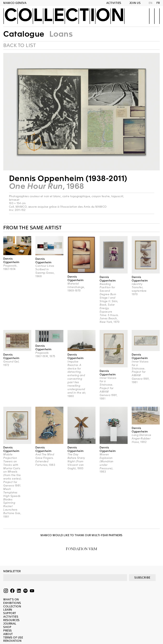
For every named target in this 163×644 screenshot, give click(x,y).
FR (158, 3)
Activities (114, 3)
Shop (7, 627)
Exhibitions (12, 603)
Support (10, 613)
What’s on (11, 600)
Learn (8, 610)
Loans (61, 34)
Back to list (20, 45)
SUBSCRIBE (142, 578)
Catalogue (24, 34)
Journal (10, 624)
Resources (11, 620)
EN (151, 3)
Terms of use (13, 638)
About (8, 634)
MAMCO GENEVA (15, 3)
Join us (135, 3)
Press (8, 631)
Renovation (12, 641)
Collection (64, 16)
